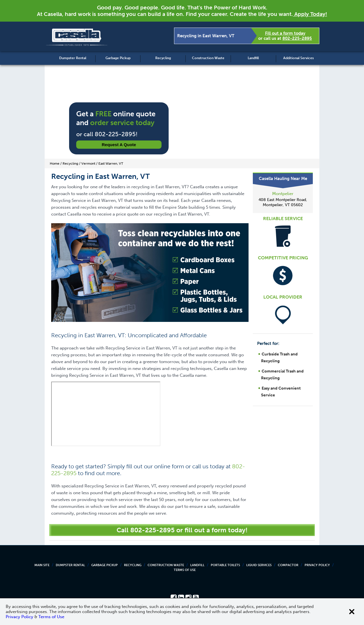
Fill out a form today (285, 33)
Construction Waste (208, 58)
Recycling (163, 58)
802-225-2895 (297, 38)
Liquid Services (259, 565)
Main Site (42, 565)
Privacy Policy (317, 565)
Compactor (288, 565)
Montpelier (283, 194)
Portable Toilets (225, 565)
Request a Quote (119, 145)
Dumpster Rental (73, 58)
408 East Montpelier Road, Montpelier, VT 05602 (283, 202)
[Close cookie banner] (352, 612)
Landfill (253, 58)
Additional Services (298, 58)
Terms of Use (185, 570)
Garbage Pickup (118, 58)
